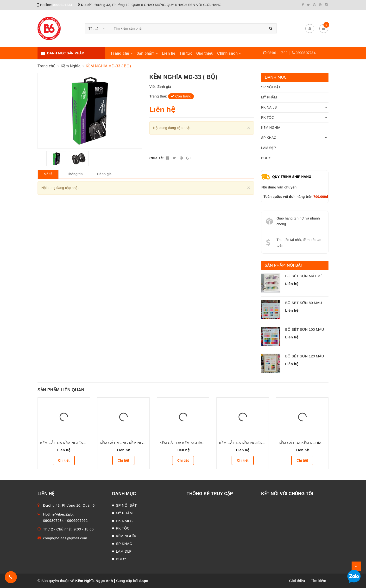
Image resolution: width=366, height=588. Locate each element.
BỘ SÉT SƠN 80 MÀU (304, 303)
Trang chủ (122, 53)
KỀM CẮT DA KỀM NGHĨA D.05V (306, 443)
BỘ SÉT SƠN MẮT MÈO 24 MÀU (313, 276)
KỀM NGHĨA (271, 128)
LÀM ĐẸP (269, 148)
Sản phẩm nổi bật (284, 265)
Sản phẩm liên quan (61, 390)
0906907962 (77, 520)
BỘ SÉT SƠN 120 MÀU (305, 356)
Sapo (144, 581)
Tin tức (186, 53)
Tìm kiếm (319, 581)
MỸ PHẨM (269, 97)
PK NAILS (269, 107)
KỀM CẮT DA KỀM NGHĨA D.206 (246, 443)
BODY (266, 158)
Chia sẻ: (157, 158)
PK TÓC (268, 117)
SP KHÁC (269, 138)
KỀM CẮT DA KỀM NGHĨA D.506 (67, 443)
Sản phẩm (147, 53)
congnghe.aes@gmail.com (65, 538)
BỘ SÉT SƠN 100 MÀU (305, 329)
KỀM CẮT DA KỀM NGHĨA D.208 (186, 443)
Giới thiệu (205, 53)
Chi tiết (64, 460)
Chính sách (229, 53)
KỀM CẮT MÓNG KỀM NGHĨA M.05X (130, 443)
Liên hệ (169, 53)
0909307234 (63, 5)
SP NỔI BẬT (271, 87)
